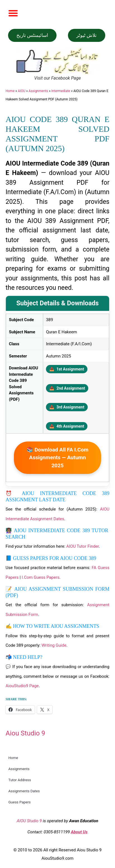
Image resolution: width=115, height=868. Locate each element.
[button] (13, 13)
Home (10, 91)
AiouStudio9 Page (22, 686)
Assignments (38, 91)
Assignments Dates (24, 791)
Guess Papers (19, 802)
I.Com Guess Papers (41, 577)
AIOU (22, 91)
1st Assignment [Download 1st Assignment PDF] (67, 369)
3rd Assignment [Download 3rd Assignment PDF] (67, 407)
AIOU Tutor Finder (83, 546)
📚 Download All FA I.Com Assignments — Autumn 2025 (58, 458)
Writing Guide (54, 645)
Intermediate (61, 91)
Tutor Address (20, 780)
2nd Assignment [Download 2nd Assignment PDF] (67, 388)
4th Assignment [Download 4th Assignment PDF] (67, 426)
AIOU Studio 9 (29, 821)
